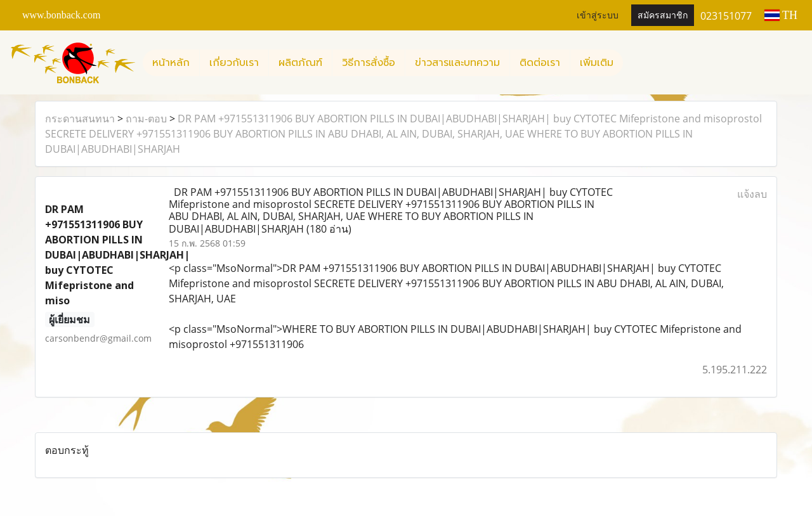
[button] (634, 63)
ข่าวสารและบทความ (457, 63)
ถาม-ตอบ (146, 119)
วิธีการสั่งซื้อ (369, 63)
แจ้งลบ (752, 194)
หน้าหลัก (171, 63)
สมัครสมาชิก (663, 16)
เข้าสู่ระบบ (598, 16)
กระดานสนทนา (80, 119)
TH (781, 15)
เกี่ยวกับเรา (234, 63)
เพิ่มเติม (597, 63)
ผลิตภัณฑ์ (300, 63)
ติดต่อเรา (540, 63)
